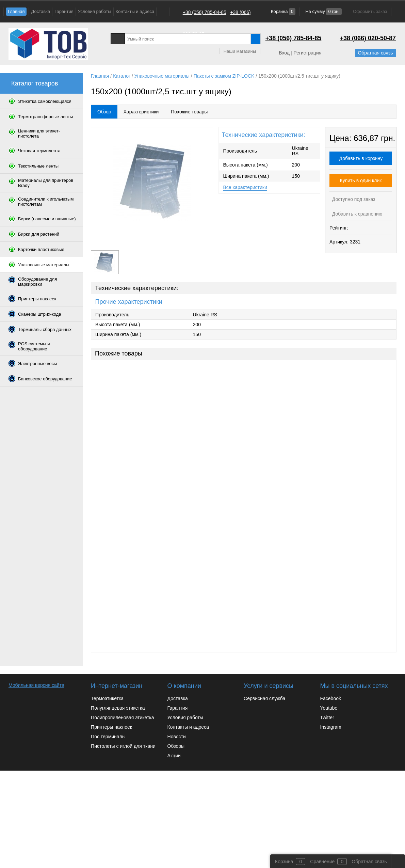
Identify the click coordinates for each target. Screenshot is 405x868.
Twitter (327, 717)
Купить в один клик (361, 180)
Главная (16, 11)
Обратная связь (375, 53)
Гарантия (64, 11)
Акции (174, 756)
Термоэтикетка (107, 698)
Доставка (40, 11)
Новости (177, 737)
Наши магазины (240, 51)
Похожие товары (189, 112)
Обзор (104, 112)
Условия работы (95, 11)
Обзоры (176, 746)
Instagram (331, 727)
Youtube (329, 708)
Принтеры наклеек (111, 727)
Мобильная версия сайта (36, 685)
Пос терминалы (108, 737)
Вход (284, 53)
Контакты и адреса (135, 11)
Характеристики (141, 112)
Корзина (282, 11)
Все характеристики (245, 187)
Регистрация (307, 53)
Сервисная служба (264, 698)
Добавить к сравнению (357, 214)
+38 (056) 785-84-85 (205, 12)
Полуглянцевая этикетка (118, 708)
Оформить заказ (370, 11)
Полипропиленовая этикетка (122, 717)
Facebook (331, 698)
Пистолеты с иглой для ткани (123, 746)
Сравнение (322, 862)
